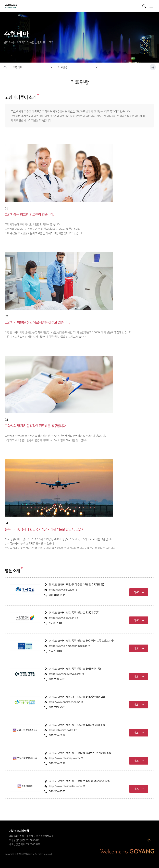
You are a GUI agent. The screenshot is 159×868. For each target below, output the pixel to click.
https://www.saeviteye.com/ (65, 674)
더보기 (137, 592)
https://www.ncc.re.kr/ (62, 618)
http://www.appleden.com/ (64, 702)
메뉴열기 (151, 6)
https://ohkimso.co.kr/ (61, 730)
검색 (144, 6)
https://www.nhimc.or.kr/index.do (68, 646)
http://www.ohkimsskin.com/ (66, 786)
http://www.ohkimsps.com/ (65, 758)
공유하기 (153, 67)
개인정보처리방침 (19, 831)
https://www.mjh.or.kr (62, 590)
